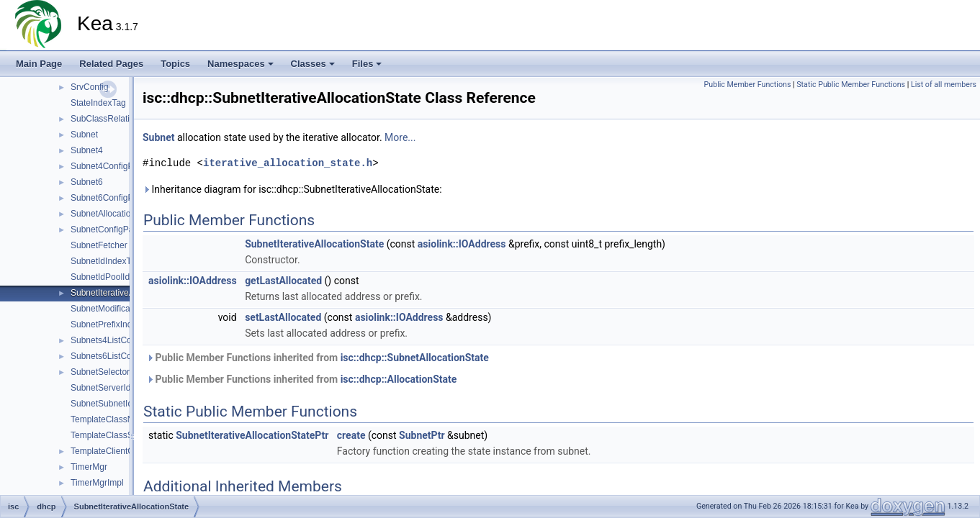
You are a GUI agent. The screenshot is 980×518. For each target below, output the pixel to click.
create (351, 435)
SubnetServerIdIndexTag (118, 388)
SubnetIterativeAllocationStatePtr (252, 435)
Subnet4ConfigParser (112, 166)
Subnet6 (87, 182)
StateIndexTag (98, 103)
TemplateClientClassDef (117, 451)
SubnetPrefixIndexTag (113, 324)
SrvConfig (90, 87)
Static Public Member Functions (851, 85)
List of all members (944, 85)
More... (400, 137)
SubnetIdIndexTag (105, 261)
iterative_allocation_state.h (288, 163)
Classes (313, 64)
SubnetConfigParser (109, 230)
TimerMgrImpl (97, 483)
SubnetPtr (422, 435)
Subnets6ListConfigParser (121, 356)
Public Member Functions (748, 85)
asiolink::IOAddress (462, 244)
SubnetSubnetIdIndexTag (119, 404)
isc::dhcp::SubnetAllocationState (415, 358)
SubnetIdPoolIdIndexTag (118, 277)
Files (367, 64)
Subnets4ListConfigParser (121, 340)
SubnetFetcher (99, 245)
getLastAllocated (283, 281)
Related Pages (111, 64)
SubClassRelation (105, 119)
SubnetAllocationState (113, 214)
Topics (175, 64)
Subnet (84, 135)
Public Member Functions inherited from (318, 358)
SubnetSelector (100, 372)
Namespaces (240, 64)
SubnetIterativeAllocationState (129, 293)
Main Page (39, 64)
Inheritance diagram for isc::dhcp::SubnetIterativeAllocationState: (292, 189)
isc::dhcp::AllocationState (399, 379)
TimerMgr (89, 467)
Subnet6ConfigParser (112, 198)
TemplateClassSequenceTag (125, 435)
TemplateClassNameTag (117, 419)
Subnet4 (87, 150)
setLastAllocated (283, 317)
